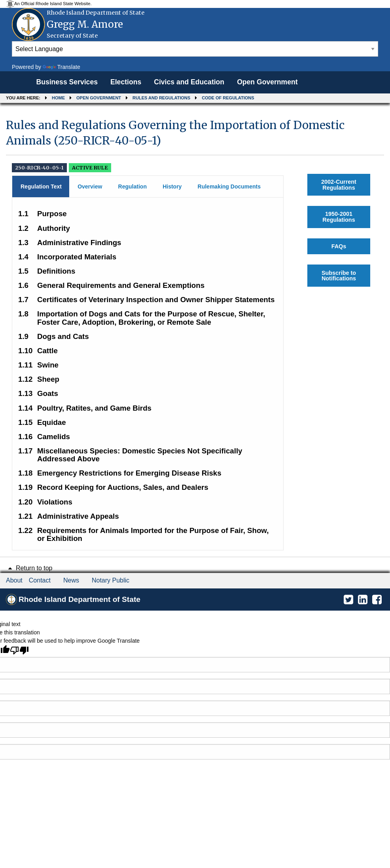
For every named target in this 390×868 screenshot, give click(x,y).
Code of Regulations (228, 98)
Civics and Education (189, 82)
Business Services (67, 82)
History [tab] (172, 187)
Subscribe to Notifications (339, 276)
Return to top (29, 568)
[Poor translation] (19, 650)
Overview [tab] (90, 187)
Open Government (267, 82)
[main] (195, 331)
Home (58, 98)
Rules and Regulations (161, 98)
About (14, 580)
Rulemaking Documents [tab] (229, 187)
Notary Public (111, 580)
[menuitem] (67, 82)
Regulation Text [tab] (41, 187)
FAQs (339, 246)
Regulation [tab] (133, 187)
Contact (40, 580)
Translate (62, 67)
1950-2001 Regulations (339, 217)
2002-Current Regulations (339, 185)
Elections (126, 82)
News (71, 580)
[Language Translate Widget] (195, 49)
